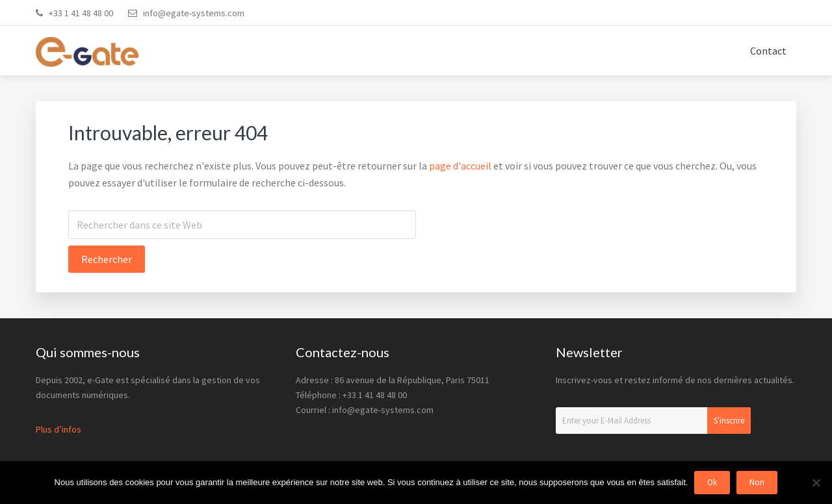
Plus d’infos (58, 429)
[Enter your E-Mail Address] (653, 421)
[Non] (816, 483)
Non (757, 482)
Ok (712, 482)
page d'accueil (460, 166)
